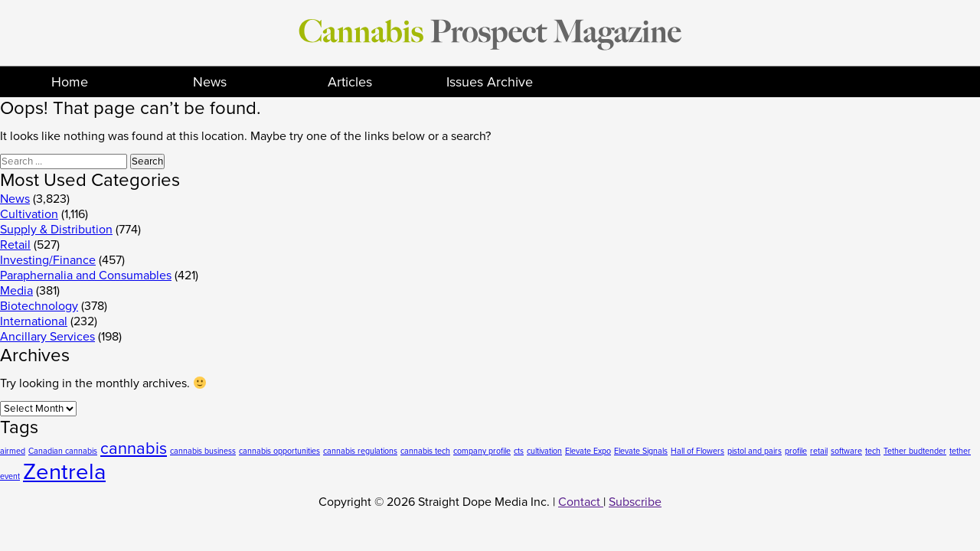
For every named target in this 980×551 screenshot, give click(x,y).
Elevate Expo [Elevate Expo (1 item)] (588, 451)
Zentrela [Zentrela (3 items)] (64, 472)
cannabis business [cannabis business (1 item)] (203, 451)
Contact (581, 502)
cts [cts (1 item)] (519, 451)
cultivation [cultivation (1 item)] (544, 451)
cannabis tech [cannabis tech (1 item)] (425, 451)
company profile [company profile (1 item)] (482, 451)
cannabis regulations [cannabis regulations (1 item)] (360, 451)
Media (16, 291)
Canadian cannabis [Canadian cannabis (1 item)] (63, 451)
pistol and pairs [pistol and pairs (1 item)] (755, 451)
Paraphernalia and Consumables (86, 275)
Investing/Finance (48, 260)
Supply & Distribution (56, 230)
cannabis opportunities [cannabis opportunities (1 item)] (279, 451)
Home (70, 82)
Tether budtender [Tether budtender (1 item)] (915, 451)
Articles (350, 82)
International (34, 321)
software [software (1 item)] (846, 451)
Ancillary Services (47, 337)
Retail (15, 245)
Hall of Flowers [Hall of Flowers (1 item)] (697, 451)
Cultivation (29, 214)
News (210, 82)
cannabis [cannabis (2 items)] (134, 448)
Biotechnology (39, 306)
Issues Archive (490, 82)
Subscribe (635, 502)
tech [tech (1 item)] (873, 451)
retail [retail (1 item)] (819, 451)
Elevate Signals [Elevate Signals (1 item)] (641, 451)
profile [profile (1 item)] (796, 451)
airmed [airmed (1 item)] (13, 451)
